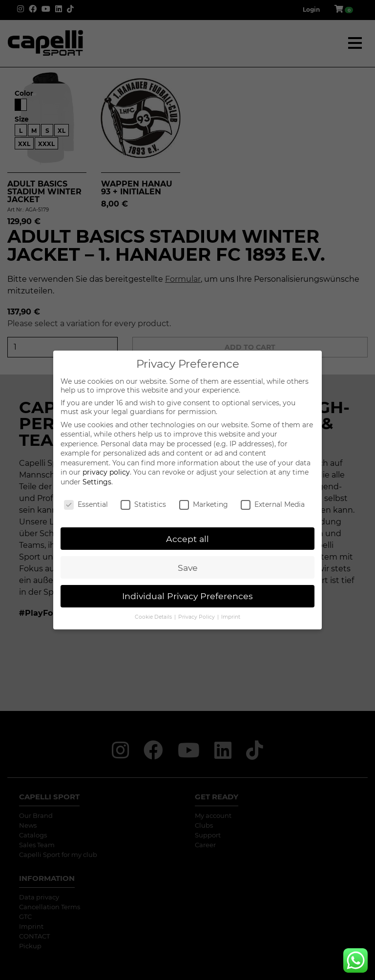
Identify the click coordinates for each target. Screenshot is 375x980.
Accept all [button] (187, 539)
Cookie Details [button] (154, 617)
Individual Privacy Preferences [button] (187, 596)
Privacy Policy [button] (197, 617)
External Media (273, 504)
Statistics (143, 504)
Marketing (204, 504)
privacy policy (106, 472)
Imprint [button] (231, 617)
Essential (86, 504)
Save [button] (188, 568)
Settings (97, 482)
